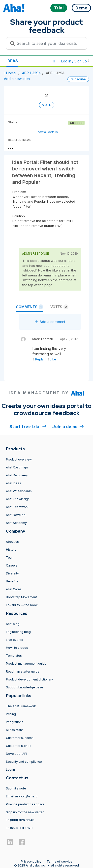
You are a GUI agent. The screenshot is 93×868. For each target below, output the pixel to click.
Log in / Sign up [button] (75, 61)
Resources (18, 64)
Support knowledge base (25, 687)
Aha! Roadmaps (17, 467)
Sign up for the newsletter (25, 812)
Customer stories (19, 746)
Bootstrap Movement (21, 597)
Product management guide (26, 664)
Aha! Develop (16, 515)
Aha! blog (13, 624)
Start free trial (28, 426)
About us (12, 542)
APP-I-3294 (31, 73)
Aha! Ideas (14, 483)
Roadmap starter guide (23, 671)
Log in (10, 770)
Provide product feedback (25, 804)
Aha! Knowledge (18, 499)
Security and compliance (24, 762)
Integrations (15, 722)
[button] (54, 61)
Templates (14, 656)
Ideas (12, 58)
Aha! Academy (16, 523)
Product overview (19, 459)
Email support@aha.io (22, 796)
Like (52, 359)
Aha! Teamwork (17, 507)
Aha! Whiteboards (19, 491)
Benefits (12, 581)
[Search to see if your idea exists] (49, 43)
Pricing (11, 714)
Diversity (12, 573)
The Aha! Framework (21, 706)
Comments (29, 307)
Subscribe (78, 79)
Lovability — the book (22, 605)
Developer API (16, 754)
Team (10, 557)
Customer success (20, 738)
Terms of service (60, 861)
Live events (15, 640)
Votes (59, 307)
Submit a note (16, 788)
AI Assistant (14, 730)
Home (10, 73)
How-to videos (17, 648)
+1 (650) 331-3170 (19, 828)
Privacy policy (31, 861)
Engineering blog (18, 632)
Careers (12, 565)
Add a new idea (17, 79)
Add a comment (50, 322)
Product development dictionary (30, 679)
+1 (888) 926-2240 (20, 820)
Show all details (47, 132)
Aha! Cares (14, 589)
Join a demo (68, 426)
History (11, 550)
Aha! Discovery (17, 475)
